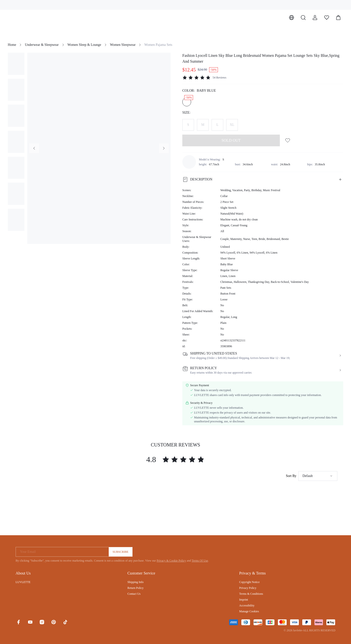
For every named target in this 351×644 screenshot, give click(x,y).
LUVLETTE (23, 582)
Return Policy (136, 588)
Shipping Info (136, 582)
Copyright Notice (249, 582)
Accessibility (247, 605)
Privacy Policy (248, 588)
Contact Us (134, 594)
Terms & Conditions (251, 594)
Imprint (244, 600)
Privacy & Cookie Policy (171, 561)
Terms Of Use (200, 561)
